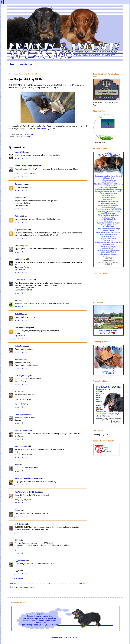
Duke (16, 300)
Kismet (17, 510)
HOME (12, 65)
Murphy (18, 392)
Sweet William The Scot (23, 280)
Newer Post (13, 583)
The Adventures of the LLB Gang (27, 492)
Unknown (18, 216)
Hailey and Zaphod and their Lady (27, 478)
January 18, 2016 (21, 158)
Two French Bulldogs (23, 328)
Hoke (17, 465)
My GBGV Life (20, 152)
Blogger (75, 637)
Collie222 (18, 314)
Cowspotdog (20, 184)
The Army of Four (21, 415)
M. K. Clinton (19, 524)
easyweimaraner (21, 230)
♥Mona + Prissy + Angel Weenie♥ (27, 166)
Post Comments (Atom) (28, 587)
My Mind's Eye (20, 259)
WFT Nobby (19, 360)
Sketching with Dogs (22, 376)
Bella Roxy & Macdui (22, 430)
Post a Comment (18, 578)
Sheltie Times (20, 346)
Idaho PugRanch (21, 446)
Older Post (83, 583)
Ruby (16, 540)
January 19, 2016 (21, 574)
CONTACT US (26, 65)
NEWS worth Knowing (22, 137)
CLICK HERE (42, 129)
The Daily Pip (20, 246)
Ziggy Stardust (20, 561)
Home (48, 583)
